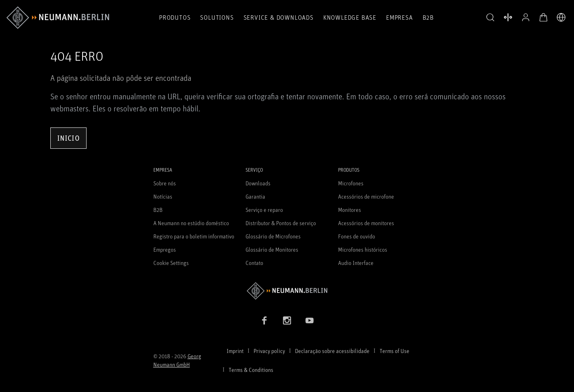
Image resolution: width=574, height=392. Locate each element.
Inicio (68, 138)
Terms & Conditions (251, 370)
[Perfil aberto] (526, 17)
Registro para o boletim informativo (194, 236)
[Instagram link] (287, 320)
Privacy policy (269, 351)
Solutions (217, 17)
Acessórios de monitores (366, 223)
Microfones (351, 183)
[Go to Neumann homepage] (287, 291)
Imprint (235, 351)
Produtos (175, 17)
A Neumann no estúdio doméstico (191, 223)
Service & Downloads (279, 17)
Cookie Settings (171, 263)
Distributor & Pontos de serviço (281, 223)
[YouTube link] (310, 320)
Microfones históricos (363, 249)
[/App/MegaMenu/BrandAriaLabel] (58, 18)
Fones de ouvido (357, 236)
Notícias (163, 196)
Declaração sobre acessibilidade (332, 351)
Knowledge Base (350, 17)
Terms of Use (394, 351)
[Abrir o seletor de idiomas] (561, 17)
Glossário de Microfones (273, 236)
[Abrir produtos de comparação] (508, 17)
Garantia (255, 196)
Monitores (350, 210)
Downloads (258, 183)
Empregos (165, 249)
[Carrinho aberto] (543, 17)
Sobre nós (165, 183)
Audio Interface (356, 263)
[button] (490, 18)
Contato (254, 263)
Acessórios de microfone (366, 196)
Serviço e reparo (264, 210)
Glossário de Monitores (272, 249)
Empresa (400, 17)
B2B (428, 17)
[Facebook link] (264, 320)
